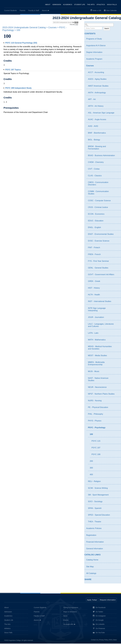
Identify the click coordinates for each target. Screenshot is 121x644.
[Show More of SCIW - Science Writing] (117, 489)
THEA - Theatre (94, 522)
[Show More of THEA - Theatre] (117, 522)
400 (91, 475)
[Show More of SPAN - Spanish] (117, 509)
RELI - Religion (94, 482)
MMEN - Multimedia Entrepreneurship (96, 364)
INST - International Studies (99, 302)
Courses (90, 66)
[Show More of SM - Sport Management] (117, 496)
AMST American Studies (98, 86)
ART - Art (92, 100)
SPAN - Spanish (95, 509)
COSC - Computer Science (99, 201)
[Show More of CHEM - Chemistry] (117, 163)
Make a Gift (97, 10)
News (65, 616)
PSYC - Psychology (97, 428)
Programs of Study (94, 39)
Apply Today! (92, 600)
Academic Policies (94, 529)
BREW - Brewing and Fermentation (97, 148)
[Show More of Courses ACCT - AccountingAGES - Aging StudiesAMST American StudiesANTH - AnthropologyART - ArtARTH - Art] (115, 67)
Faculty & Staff (34, 10)
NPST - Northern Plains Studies (101, 394)
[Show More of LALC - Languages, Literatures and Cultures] (117, 325)
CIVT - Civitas (94, 169)
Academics (67, 5)
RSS (111, 640)
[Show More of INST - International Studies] (117, 302)
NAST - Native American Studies (98, 380)
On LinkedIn (99, 625)
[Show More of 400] (117, 476)
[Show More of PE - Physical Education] (117, 408)
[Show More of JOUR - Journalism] (117, 318)
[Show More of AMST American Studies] (117, 87)
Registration (91, 536)
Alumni (44, 10)
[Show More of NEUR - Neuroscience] (117, 388)
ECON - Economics (96, 214)
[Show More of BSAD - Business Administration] (117, 156)
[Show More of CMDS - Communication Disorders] (117, 183)
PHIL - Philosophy (95, 415)
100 (91, 435)
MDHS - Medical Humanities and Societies (100, 348)
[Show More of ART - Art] (117, 100)
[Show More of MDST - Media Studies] (117, 356)
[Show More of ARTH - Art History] (117, 107)
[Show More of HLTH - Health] (117, 296)
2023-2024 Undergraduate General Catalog (24, 27)
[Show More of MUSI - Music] (117, 372)
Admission (56, 5)
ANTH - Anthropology (97, 93)
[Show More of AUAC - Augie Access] (117, 120)
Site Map (90, 567)
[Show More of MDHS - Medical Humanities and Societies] (117, 347)
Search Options (103, 27)
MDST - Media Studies (97, 356)
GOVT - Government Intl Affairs (101, 275)
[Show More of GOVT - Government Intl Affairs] (117, 275)
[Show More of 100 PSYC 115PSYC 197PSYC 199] (115, 435)
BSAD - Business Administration (101, 156)
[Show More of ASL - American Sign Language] (117, 114)
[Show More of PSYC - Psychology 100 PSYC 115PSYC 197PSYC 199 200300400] (115, 428)
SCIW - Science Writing (98, 489)
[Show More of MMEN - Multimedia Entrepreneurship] (117, 363)
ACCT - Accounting (96, 73)
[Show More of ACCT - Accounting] (117, 73)
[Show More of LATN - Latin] (117, 334)
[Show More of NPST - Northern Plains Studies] (117, 395)
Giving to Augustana (71, 608)
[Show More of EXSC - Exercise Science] (117, 242)
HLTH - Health (94, 295)
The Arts (91, 5)
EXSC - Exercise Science (99, 241)
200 (91, 462)
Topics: (13, 70)
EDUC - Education (96, 221)
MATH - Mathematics (97, 340)
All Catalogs (91, 574)
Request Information (108, 600)
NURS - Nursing (95, 401)
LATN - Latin (93, 333)
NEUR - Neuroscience (97, 388)
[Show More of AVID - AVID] (117, 127)
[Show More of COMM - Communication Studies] (117, 192)
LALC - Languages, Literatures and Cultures (101, 326)
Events (66, 621)
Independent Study (18, 88)
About (47, 5)
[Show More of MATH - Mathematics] (117, 341)
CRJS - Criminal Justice (98, 208)
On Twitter (98, 612)
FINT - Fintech (94, 248)
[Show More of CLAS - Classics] (117, 176)
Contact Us (94, 640)
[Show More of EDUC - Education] (117, 222)
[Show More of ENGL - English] (117, 228)
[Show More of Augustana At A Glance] (117, 46)
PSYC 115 (96, 441)
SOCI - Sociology (95, 502)
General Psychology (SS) (21, 43)
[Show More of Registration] (117, 536)
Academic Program (94, 59)
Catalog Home (92, 560)
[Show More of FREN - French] (117, 255)
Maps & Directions (70, 612)
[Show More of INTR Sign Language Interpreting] (117, 309)
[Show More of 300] (117, 469)
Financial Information (95, 542)
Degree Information (94, 53)
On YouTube (99, 633)
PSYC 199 (96, 455)
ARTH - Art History (96, 106)
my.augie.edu (68, 625)
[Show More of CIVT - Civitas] (117, 170)
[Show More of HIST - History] (117, 289)
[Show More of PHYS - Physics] (117, 422)
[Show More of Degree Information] (117, 53)
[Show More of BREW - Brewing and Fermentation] (117, 147)
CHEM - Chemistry (96, 163)
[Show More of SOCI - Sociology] (117, 502)
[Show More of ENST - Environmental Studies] (117, 235)
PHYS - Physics (95, 421)
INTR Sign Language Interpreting (97, 310)
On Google (98, 621)
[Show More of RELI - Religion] (117, 482)
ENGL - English (94, 228)
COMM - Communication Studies (98, 193)
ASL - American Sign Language (101, 113)
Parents (22, 10)
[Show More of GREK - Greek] (117, 282)
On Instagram (99, 617)
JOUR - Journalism (96, 318)
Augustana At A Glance (96, 46)
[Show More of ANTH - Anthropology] (117, 93)
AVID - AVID (93, 127)
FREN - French (94, 255)
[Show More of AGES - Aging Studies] (117, 80)
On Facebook (99, 608)
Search (107, 29)
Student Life (79, 5)
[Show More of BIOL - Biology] (117, 140)
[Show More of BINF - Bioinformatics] (117, 134)
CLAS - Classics (95, 176)
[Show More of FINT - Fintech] (117, 248)
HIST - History (94, 288)
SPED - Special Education (99, 515)
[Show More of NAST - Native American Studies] (117, 379)
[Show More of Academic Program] (117, 60)
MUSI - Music (94, 372)
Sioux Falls (112, 5)
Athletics (101, 5)
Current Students (11, 10)
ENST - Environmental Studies (101, 235)
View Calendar (111, 10)
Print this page (74, 24)
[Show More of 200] (117, 462)
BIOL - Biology (94, 140)
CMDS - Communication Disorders (98, 184)
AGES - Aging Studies (97, 80)
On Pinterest (99, 629)
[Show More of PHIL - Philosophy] (117, 415)
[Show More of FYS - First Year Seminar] (117, 262)
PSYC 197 (96, 448)
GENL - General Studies (98, 268)
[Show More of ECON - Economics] (117, 215)
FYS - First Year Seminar (98, 262)
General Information (94, 549)
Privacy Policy (104, 640)
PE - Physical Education (98, 408)
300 (91, 468)
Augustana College (14, 4)
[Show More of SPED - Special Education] (117, 516)
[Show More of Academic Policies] (117, 529)
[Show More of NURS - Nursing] (117, 401)
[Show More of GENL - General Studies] (117, 269)
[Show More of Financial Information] (117, 543)
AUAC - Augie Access (97, 120)
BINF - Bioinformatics (97, 133)
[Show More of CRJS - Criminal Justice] (117, 208)
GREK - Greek (94, 282)
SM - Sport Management (98, 495)
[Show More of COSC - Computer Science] (117, 201)
